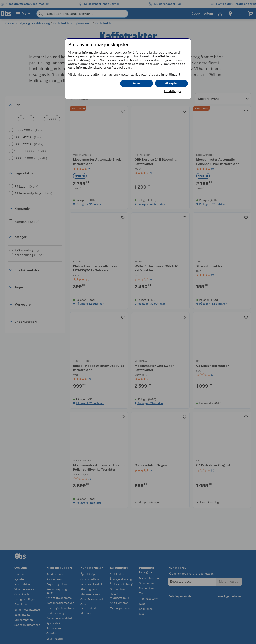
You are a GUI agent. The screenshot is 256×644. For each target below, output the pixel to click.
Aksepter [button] (171, 83)
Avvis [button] (137, 83)
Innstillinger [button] (173, 91)
